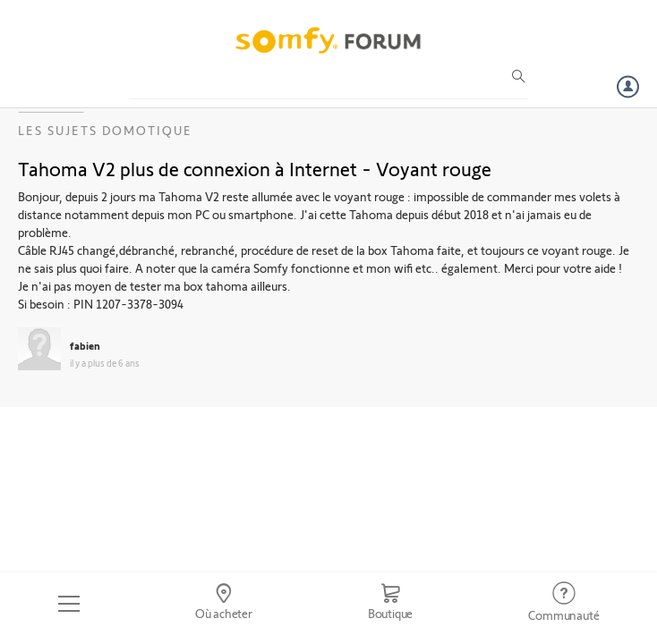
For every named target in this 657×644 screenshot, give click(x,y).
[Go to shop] (390, 604)
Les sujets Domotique (105, 130)
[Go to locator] (223, 604)
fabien (85, 345)
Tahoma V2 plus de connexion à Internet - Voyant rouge (255, 168)
